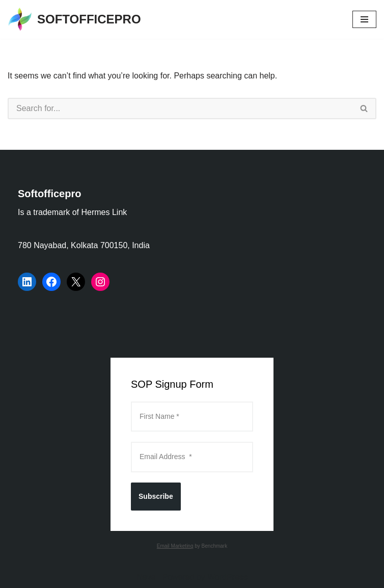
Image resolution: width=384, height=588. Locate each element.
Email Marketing (175, 546)
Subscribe (156, 496)
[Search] (180, 109)
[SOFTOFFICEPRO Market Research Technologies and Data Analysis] (74, 19)
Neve (146, 577)
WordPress (227, 577)
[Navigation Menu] (364, 19)
